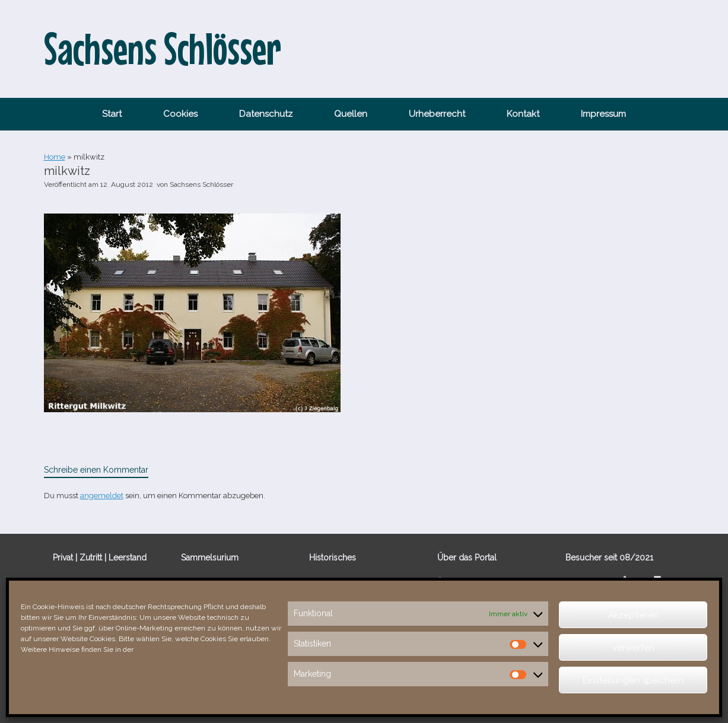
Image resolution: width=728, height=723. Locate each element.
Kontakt (523, 114)
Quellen (351, 114)
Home (55, 157)
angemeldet (102, 496)
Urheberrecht (437, 114)
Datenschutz (266, 114)
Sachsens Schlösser (201, 184)
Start (112, 114)
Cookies (180, 114)
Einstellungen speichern (633, 680)
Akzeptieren (633, 615)
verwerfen (633, 648)
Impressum (603, 114)
